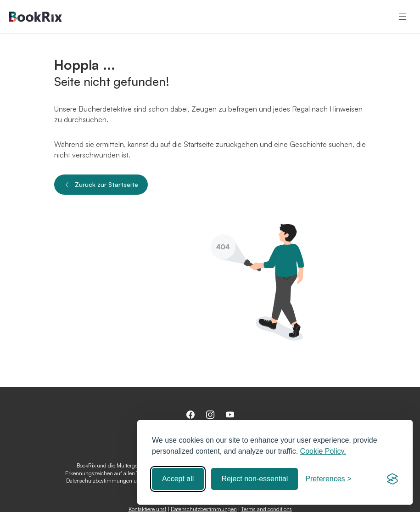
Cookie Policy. (323, 451)
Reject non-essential (255, 479)
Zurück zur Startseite (101, 185)
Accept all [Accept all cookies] (178, 479)
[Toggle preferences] (328, 479)
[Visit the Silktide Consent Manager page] (392, 479)
